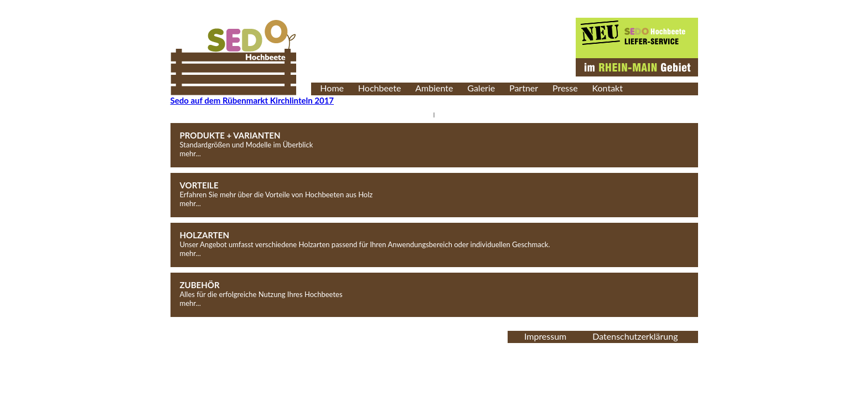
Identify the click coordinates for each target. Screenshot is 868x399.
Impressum (545, 336)
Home (332, 88)
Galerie (481, 88)
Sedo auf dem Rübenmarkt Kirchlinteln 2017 (252, 100)
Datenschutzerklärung (635, 336)
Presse (565, 88)
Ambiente (434, 88)
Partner (524, 88)
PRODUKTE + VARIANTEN (230, 135)
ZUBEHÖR (200, 285)
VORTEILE (199, 185)
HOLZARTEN (205, 235)
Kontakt (608, 88)
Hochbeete (380, 88)
